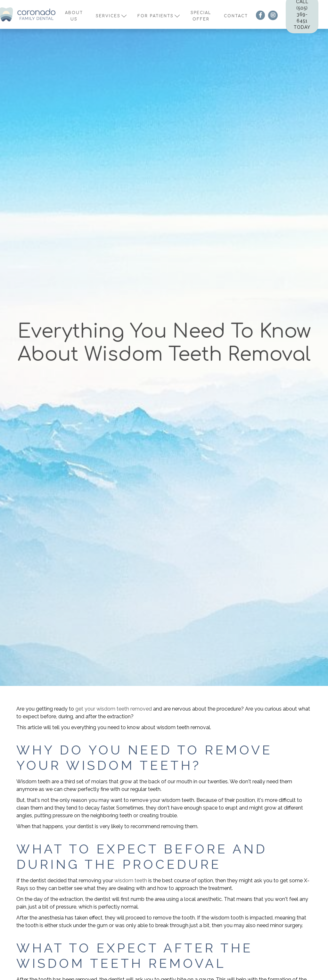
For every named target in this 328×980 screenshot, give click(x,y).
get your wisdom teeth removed (114, 709)
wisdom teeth (131, 881)
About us (74, 16)
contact (236, 16)
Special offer (201, 16)
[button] (110, 14)
